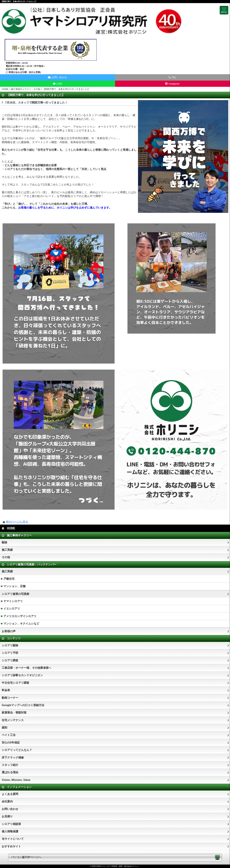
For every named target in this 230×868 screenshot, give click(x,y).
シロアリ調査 (10, 660)
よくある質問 (10, 794)
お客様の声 (9, 631)
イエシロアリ (12, 609)
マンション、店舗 (14, 586)
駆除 (4, 542)
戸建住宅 (9, 579)
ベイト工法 (9, 735)
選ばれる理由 (10, 772)
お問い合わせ (10, 809)
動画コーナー (10, 698)
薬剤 (4, 728)
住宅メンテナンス (13, 720)
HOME (5, 89)
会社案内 (7, 801)
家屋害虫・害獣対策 (14, 713)
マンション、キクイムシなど (21, 624)
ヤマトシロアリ (13, 601)
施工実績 (7, 550)
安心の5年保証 (11, 743)
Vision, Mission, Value (16, 780)
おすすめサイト (11, 846)
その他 (6, 557)
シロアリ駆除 (10, 645)
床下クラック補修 (13, 758)
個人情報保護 (10, 831)
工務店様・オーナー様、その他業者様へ (26, 668)
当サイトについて (13, 839)
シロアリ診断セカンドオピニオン (22, 675)
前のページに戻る (17, 522)
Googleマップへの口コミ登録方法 (23, 705)
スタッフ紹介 (10, 765)
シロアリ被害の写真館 (15, 594)
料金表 (6, 690)
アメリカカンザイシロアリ (20, 616)
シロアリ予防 (10, 653)
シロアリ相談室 (11, 824)
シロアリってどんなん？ (17, 750)
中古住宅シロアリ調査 (15, 683)
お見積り (7, 816)
